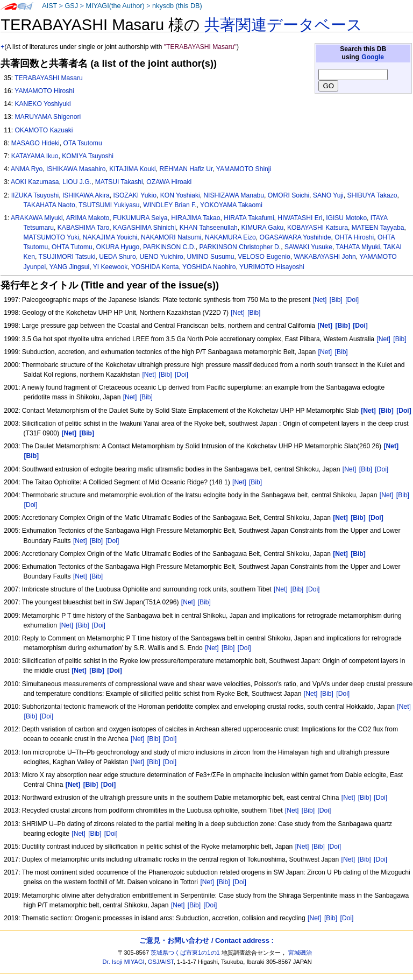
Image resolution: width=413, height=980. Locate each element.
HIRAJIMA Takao (195, 218)
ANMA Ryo (27, 169)
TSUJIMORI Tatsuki (67, 257)
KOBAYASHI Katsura (318, 228)
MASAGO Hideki (35, 143)
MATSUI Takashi (119, 182)
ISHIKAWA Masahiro (76, 169)
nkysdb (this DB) (177, 6)
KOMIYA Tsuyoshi (88, 156)
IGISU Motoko (346, 218)
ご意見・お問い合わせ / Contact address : (206, 940)
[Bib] (336, 300)
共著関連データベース (283, 25)
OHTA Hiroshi (354, 237)
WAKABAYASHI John (325, 257)
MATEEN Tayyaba (378, 228)
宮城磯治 (300, 953)
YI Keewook (111, 267)
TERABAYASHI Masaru (49, 78)
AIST (49, 6)
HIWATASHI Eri (300, 218)
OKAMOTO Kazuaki (44, 130)
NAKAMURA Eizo (230, 237)
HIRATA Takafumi (249, 218)
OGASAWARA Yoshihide (295, 237)
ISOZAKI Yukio (135, 195)
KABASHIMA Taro (84, 228)
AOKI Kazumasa (35, 182)
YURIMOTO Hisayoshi (272, 267)
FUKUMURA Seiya (140, 218)
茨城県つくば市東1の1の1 (185, 953)
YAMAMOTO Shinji (244, 169)
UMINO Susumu (210, 257)
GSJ (71, 6)
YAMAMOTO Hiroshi (44, 91)
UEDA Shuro (118, 257)
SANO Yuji (328, 195)
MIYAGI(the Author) (115, 6)
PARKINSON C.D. (169, 247)
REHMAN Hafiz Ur (186, 169)
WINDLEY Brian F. (170, 205)
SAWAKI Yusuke (308, 247)
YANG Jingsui (69, 267)
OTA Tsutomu (83, 143)
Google (373, 57)
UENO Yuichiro (162, 257)
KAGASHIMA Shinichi (144, 228)
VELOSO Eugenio (264, 257)
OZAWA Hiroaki (169, 182)
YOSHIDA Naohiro (209, 267)
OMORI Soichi (289, 195)
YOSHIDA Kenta (155, 267)
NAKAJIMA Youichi (110, 237)
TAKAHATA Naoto (49, 205)
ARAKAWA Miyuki (37, 218)
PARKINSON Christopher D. (240, 247)
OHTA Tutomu (72, 247)
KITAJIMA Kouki (132, 169)
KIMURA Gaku (263, 228)
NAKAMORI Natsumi (171, 237)
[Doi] (352, 300)
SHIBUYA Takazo (372, 195)
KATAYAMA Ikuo (35, 156)
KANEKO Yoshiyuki (42, 104)
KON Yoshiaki (180, 195)
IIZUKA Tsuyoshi (35, 195)
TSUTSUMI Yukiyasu (109, 205)
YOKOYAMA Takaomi (231, 205)
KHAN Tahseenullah (209, 228)
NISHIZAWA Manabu (234, 195)
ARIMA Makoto (88, 218)
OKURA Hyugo (118, 247)
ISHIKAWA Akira (86, 195)
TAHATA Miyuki (358, 247)
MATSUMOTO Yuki (52, 237)
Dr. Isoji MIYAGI (124, 962)
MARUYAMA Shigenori (48, 117)
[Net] (320, 300)
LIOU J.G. (77, 182)
